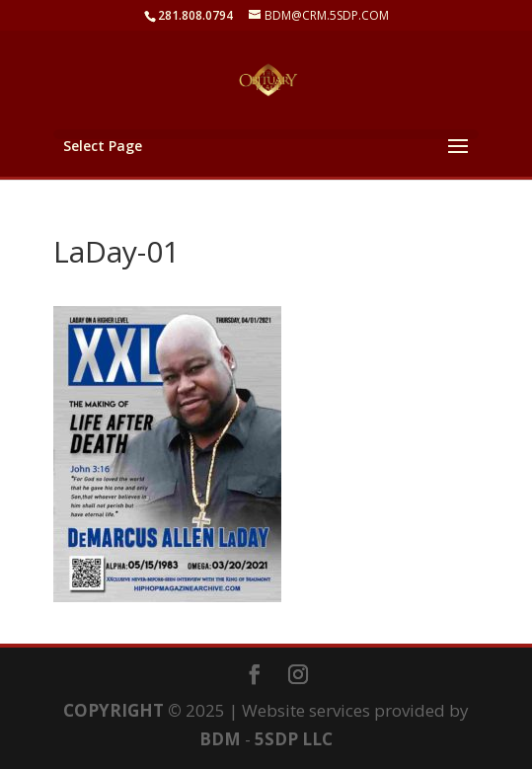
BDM (220, 739)
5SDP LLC (294, 739)
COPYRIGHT (114, 710)
